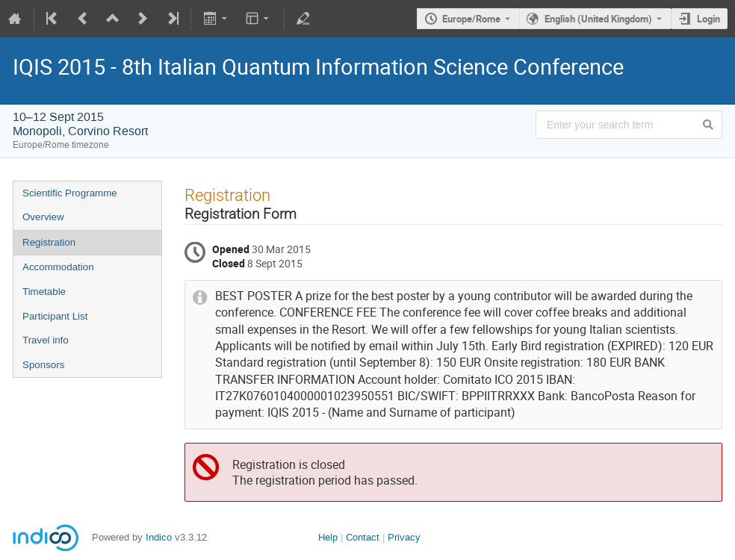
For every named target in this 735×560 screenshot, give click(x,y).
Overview (43, 217)
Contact (363, 537)
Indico (159, 537)
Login (708, 19)
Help (328, 537)
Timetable (44, 292)
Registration (49, 242)
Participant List (55, 316)
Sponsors (43, 365)
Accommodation (58, 267)
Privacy (404, 537)
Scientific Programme (70, 193)
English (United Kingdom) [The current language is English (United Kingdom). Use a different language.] (598, 19)
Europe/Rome (471, 19)
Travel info (46, 340)
